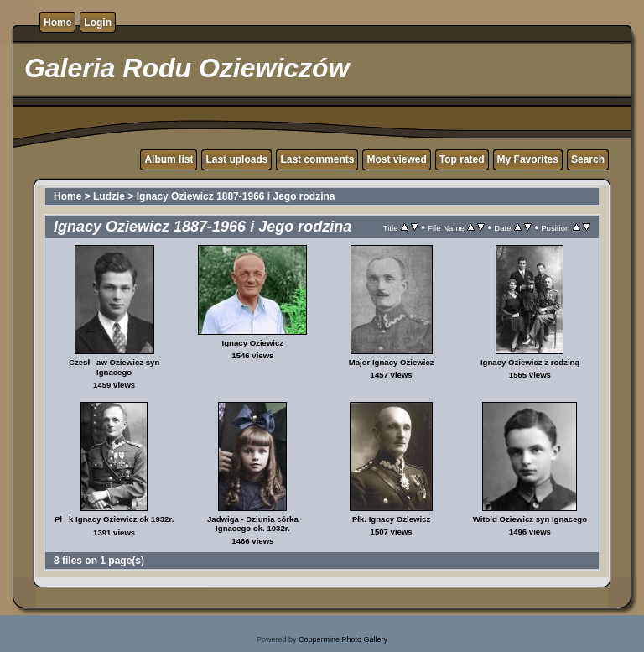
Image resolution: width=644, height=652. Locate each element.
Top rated (462, 159)
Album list (169, 159)
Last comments (317, 159)
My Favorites (528, 159)
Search (588, 159)
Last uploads (236, 159)
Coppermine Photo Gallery (343, 639)
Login (98, 23)
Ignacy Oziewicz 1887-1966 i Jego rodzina (236, 196)
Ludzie (109, 196)
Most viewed (396, 159)
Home (57, 23)
